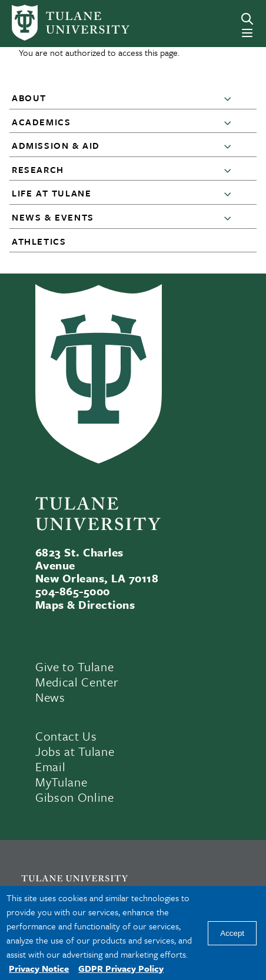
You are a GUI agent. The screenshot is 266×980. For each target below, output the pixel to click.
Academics (41, 122)
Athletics (39, 241)
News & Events (53, 217)
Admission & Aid (56, 145)
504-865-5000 (73, 591)
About (29, 98)
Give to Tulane (74, 666)
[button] (230, 98)
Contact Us (66, 736)
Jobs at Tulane (75, 751)
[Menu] (247, 33)
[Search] (247, 19)
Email (50, 766)
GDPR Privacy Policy (121, 968)
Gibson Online (75, 797)
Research (38, 169)
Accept (232, 933)
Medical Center (77, 682)
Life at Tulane (51, 193)
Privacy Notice (39, 968)
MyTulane (61, 782)
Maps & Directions (85, 604)
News (50, 697)
